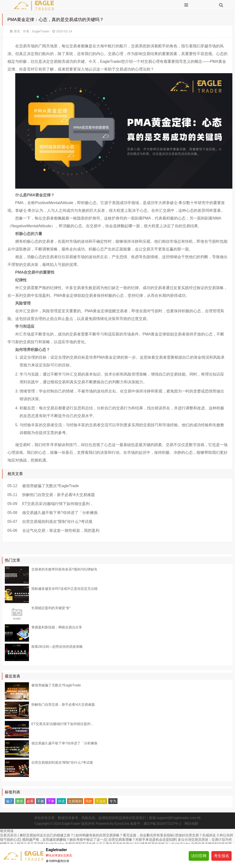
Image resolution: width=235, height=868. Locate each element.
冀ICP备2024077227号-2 (162, 824)
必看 (30, 801)
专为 (113, 801)
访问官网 (199, 856)
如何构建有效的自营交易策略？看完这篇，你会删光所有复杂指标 (124, 835)
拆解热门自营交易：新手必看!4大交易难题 (59, 495)
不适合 (101, 801)
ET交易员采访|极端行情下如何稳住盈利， (58, 504)
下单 (51, 801)
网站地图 (191, 824)
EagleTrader (41, 31)
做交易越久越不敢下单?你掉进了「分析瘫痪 (60, 513)
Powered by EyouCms (112, 824)
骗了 (9, 801)
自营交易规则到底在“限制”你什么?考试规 (57, 522)
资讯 (17, 31)
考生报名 (221, 856)
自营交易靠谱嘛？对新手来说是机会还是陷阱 (142, 840)
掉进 (61, 801)
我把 (89, 801)
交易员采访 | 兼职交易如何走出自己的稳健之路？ (37, 835)
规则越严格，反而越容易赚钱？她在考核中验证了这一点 (64, 840)
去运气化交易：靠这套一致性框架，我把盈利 (61, 530)
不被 (41, 801)
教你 (20, 801)
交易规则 (75, 801)
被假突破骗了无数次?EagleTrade (51, 486)
